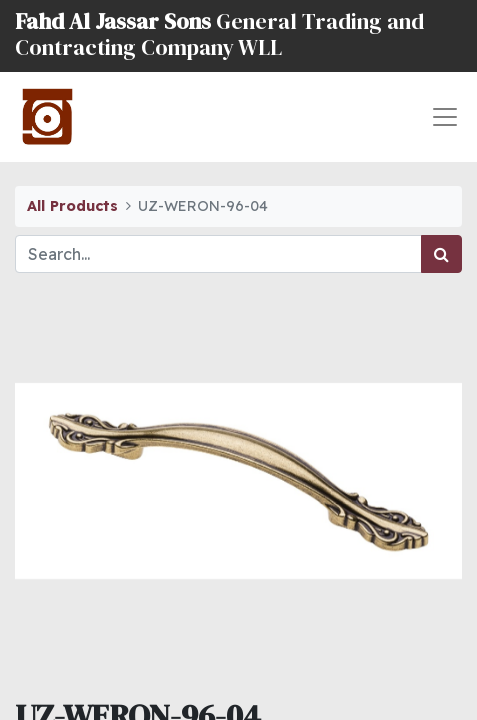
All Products (72, 206)
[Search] (441, 254)
